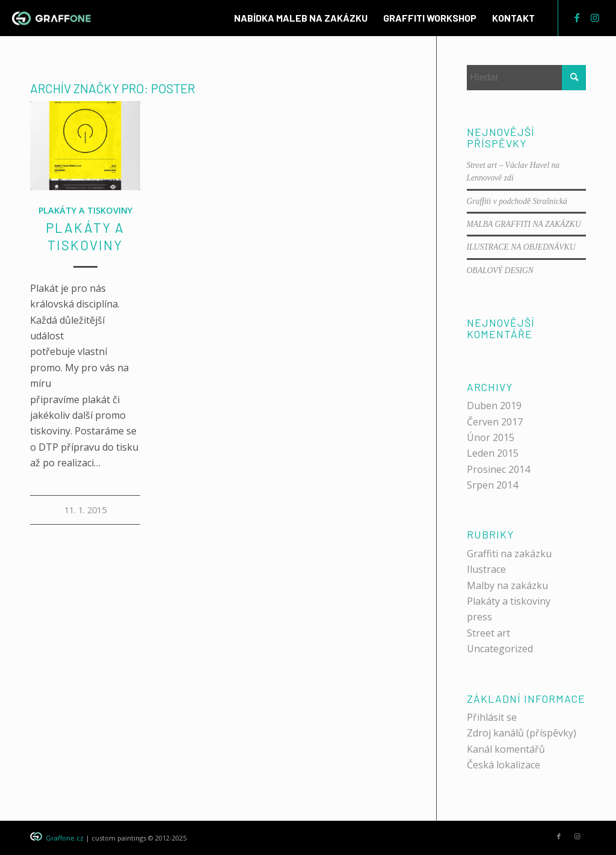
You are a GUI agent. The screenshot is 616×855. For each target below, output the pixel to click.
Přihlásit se (492, 717)
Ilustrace (486, 569)
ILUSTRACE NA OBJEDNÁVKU (521, 247)
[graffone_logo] (51, 18)
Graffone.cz (65, 838)
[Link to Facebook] (577, 17)
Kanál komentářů (506, 749)
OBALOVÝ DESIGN (500, 270)
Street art (488, 633)
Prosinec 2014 (498, 469)
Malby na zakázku (507, 585)
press (479, 617)
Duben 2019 (494, 406)
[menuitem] (301, 18)
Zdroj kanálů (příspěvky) (522, 733)
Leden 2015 (493, 453)
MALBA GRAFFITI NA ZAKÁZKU (524, 224)
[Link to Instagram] (595, 17)
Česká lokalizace (504, 765)
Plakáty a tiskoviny (85, 210)
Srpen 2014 (492, 485)
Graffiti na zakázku (509, 554)
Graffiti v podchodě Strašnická (517, 201)
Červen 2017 (495, 422)
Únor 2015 (491, 437)
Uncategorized (500, 649)
